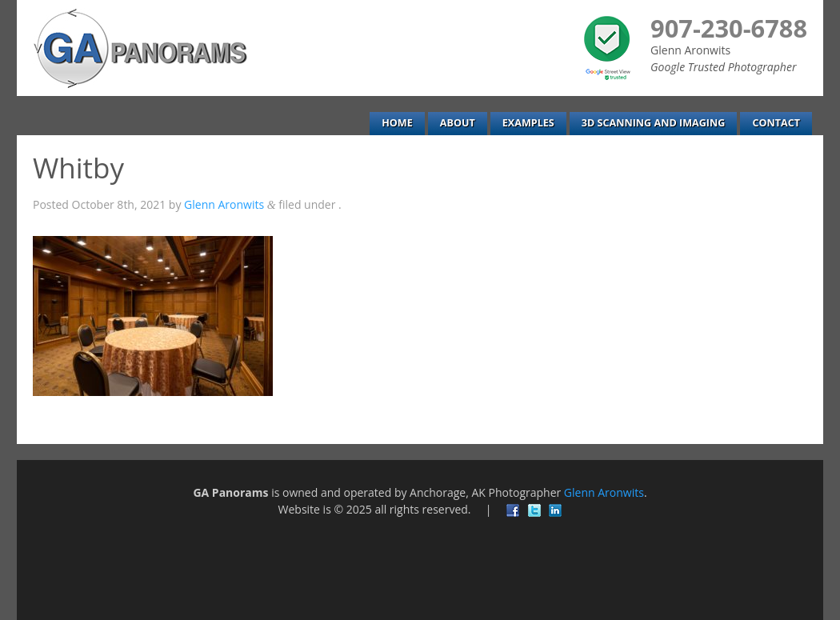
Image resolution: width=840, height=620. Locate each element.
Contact (776, 123)
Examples (528, 123)
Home (397, 123)
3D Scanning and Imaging (654, 123)
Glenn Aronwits (224, 204)
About (458, 123)
